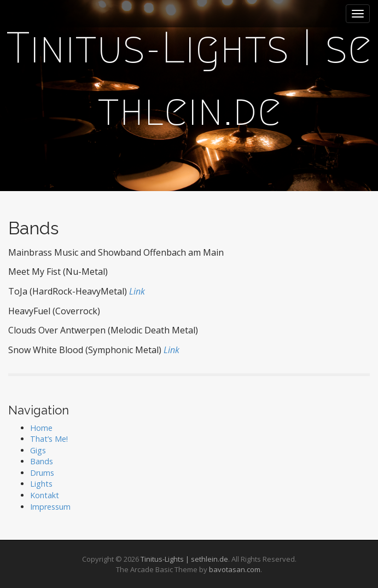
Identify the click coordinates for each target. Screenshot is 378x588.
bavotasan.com (235, 569)
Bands (42, 461)
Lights (41, 484)
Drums (42, 473)
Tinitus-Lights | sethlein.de (184, 559)
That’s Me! (49, 439)
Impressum (50, 507)
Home (41, 428)
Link (137, 291)
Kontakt (45, 495)
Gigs (38, 450)
